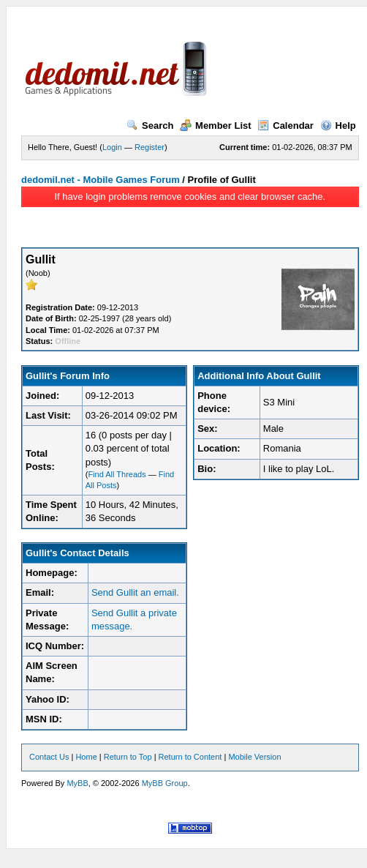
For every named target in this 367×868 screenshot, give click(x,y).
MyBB (77, 783)
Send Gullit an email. (135, 592)
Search (150, 126)
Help (338, 126)
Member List (216, 126)
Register (150, 147)
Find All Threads (117, 474)
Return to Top (128, 757)
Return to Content (190, 757)
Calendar (285, 126)
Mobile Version (254, 757)
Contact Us (49, 757)
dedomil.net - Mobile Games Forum (101, 180)
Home (86, 757)
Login (112, 147)
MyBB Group (165, 783)
